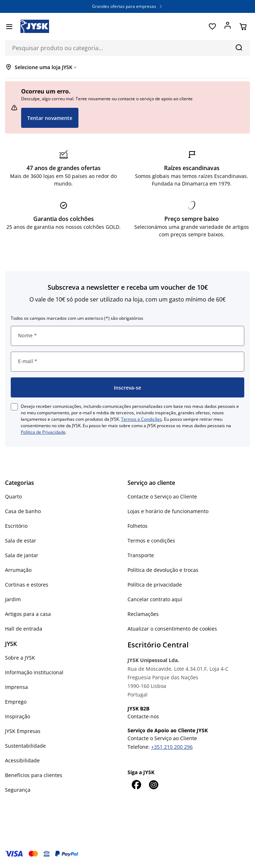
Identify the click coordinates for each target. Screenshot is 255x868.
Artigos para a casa (28, 614)
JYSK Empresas (23, 731)
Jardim (13, 599)
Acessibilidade (22, 760)
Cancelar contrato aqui (155, 599)
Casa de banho (23, 511)
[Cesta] (243, 26)
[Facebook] (136, 785)
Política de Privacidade (43, 432)
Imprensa (16, 687)
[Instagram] (153, 785)
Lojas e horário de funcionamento (168, 511)
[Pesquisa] (239, 47)
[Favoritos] (212, 26)
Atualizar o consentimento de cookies (172, 629)
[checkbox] (14, 407)
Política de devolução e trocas (163, 570)
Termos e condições (151, 541)
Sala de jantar (22, 555)
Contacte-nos (143, 716)
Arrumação (18, 570)
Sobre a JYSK (20, 658)
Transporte (141, 555)
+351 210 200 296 (172, 747)
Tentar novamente (50, 118)
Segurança (18, 790)
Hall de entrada (24, 629)
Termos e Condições (141, 419)
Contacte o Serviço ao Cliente (162, 496)
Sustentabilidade (25, 746)
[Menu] (9, 26)
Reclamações (143, 614)
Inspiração (18, 716)
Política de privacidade (155, 585)
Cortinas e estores (27, 585)
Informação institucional (34, 672)
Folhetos (138, 526)
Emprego (16, 702)
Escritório (16, 526)
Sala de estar (21, 541)
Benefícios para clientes (34, 775)
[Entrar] (228, 26)
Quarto (13, 496)
